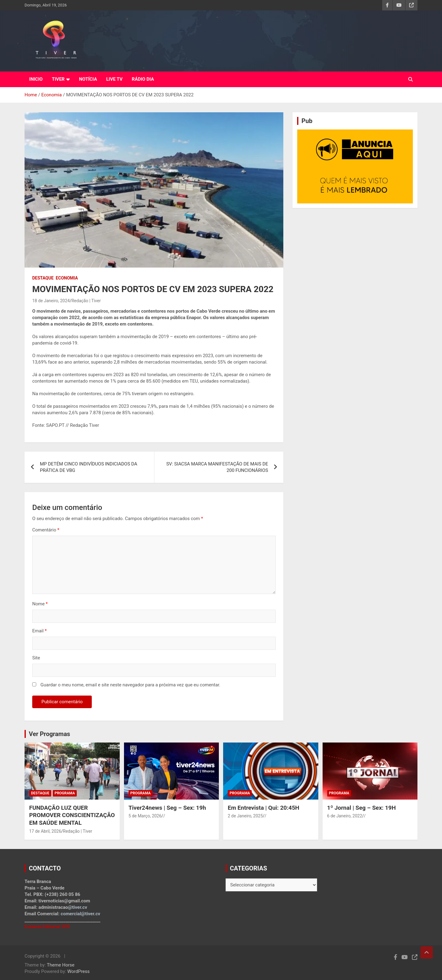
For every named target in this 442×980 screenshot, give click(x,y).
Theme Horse (61, 965)
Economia (67, 278)
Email (39, 631)
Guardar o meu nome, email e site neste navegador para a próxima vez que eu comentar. (130, 685)
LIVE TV (114, 79)
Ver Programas (49, 734)
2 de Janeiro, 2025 (245, 816)
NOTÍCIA (88, 79)
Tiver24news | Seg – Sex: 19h (167, 808)
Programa (65, 793)
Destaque (43, 278)
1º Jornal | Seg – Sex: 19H (362, 808)
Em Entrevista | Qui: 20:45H (264, 808)
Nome (40, 604)
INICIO (36, 79)
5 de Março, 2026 (145, 816)
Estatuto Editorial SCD (47, 927)
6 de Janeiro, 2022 (345, 816)
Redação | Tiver (86, 301)
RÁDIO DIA (143, 79)
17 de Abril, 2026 (45, 831)
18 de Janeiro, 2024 (51, 301)
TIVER (58, 79)
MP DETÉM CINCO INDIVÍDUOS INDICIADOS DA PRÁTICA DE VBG (89, 467)
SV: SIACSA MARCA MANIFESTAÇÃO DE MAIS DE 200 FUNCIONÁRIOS (217, 467)
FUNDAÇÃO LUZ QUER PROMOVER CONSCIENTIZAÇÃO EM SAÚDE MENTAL (72, 815)
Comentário (46, 530)
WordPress (78, 971)
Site (36, 658)
